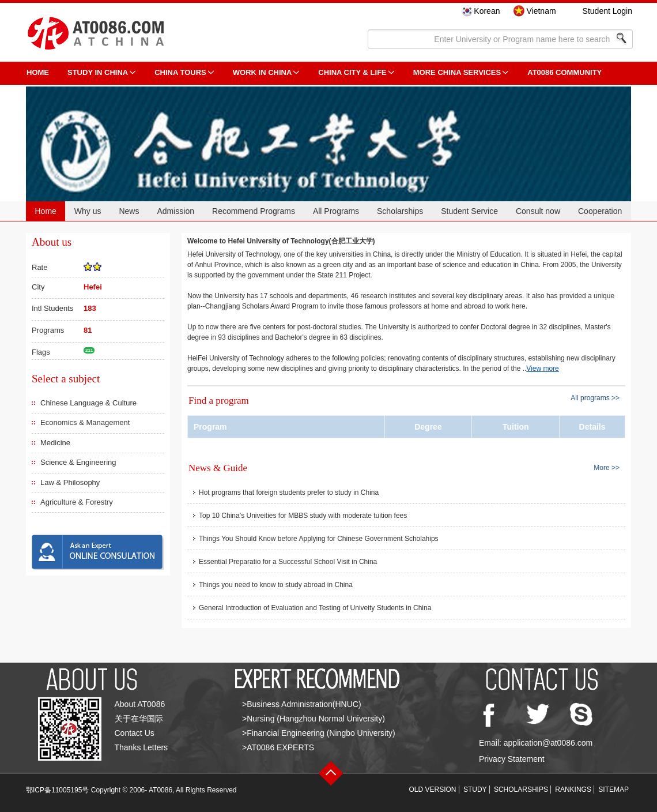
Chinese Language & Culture (88, 403)
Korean (487, 11)
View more (542, 369)
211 (89, 350)
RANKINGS (573, 790)
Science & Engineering (78, 462)
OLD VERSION (433, 790)
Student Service (469, 211)
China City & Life (352, 72)
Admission (175, 211)
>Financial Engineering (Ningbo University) (319, 733)
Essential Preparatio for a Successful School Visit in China (288, 562)
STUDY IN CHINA (98, 72)
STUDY (475, 790)
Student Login (607, 11)
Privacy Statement (512, 759)
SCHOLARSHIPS (521, 790)
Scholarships (400, 211)
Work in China (263, 72)
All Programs (336, 211)
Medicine (55, 443)
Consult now (538, 211)
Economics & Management (85, 422)
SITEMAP (613, 790)
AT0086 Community (565, 72)
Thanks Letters (141, 747)
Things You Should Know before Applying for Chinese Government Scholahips (319, 539)
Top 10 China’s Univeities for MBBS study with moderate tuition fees (303, 516)
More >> (607, 467)
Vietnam (541, 11)
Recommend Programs (254, 211)
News (129, 211)
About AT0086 (140, 704)
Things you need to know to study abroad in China (276, 585)
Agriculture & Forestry (77, 502)
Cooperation (600, 211)
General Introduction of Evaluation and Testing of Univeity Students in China (315, 608)
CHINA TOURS (180, 72)
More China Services (457, 72)
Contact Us (135, 733)
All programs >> (595, 398)
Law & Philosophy (70, 482)
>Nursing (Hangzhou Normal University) (314, 719)
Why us (88, 211)
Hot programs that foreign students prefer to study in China (289, 493)
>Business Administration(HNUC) (302, 704)
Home (45, 211)
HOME (38, 72)
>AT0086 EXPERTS (278, 747)
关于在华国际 (139, 719)
